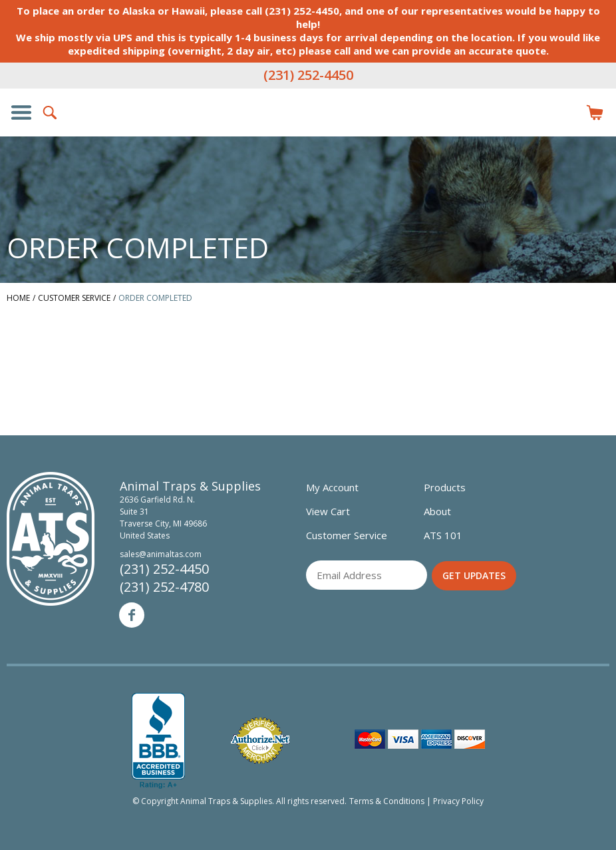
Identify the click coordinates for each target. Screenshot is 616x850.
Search (51, 112)
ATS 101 (443, 535)
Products (445, 487)
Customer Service (347, 535)
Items (595, 112)
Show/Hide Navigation (21, 112)
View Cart (328, 511)
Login (565, 112)
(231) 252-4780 (164, 587)
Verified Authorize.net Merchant (260, 741)
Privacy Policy (458, 801)
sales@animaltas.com (161, 554)
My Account (332, 487)
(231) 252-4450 (308, 75)
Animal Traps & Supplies (308, 139)
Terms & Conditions (387, 801)
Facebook (132, 615)
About (437, 511)
